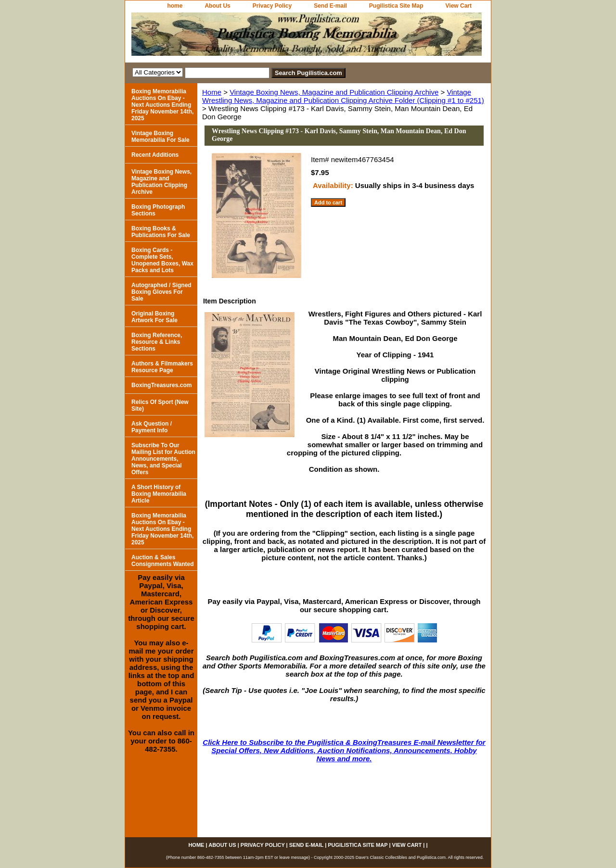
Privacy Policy (272, 6)
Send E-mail (330, 6)
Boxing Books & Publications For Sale (161, 232)
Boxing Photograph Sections (158, 210)
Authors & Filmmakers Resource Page (162, 367)
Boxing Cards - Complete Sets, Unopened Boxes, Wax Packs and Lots (162, 260)
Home (212, 92)
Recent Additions (155, 155)
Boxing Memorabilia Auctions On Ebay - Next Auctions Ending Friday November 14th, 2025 (162, 105)
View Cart (459, 6)
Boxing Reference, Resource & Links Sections (157, 342)
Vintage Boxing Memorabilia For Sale (160, 137)
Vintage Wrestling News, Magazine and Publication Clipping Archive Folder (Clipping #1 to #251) (343, 96)
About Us (217, 6)
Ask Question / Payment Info (152, 427)
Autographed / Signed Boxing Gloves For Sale (161, 292)
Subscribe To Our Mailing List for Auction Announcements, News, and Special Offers (163, 459)
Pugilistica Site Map (396, 6)
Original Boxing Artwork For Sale (154, 317)
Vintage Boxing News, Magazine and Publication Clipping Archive (334, 92)
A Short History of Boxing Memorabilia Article (159, 494)
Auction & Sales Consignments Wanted (163, 561)
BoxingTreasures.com (161, 385)
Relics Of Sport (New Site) (160, 405)
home (175, 6)
